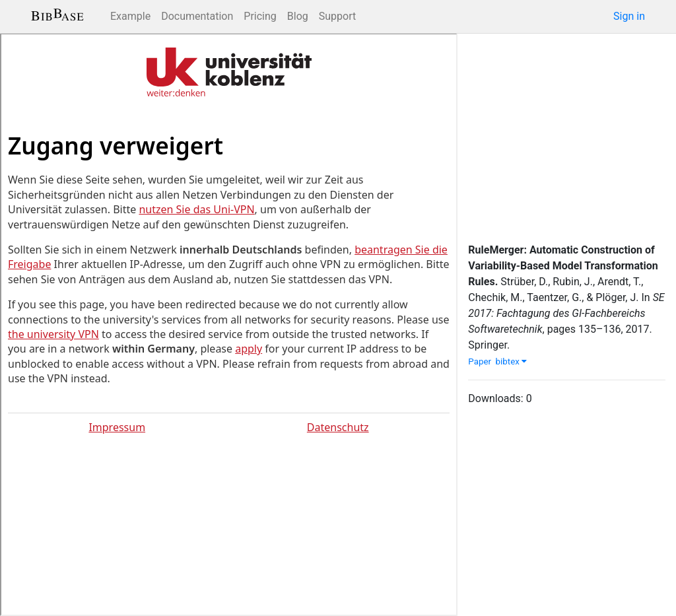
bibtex (512, 361)
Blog (298, 16)
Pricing (260, 16)
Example (130, 16)
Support (337, 16)
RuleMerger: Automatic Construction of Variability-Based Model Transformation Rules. (563, 266)
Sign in (629, 16)
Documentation (197, 16)
